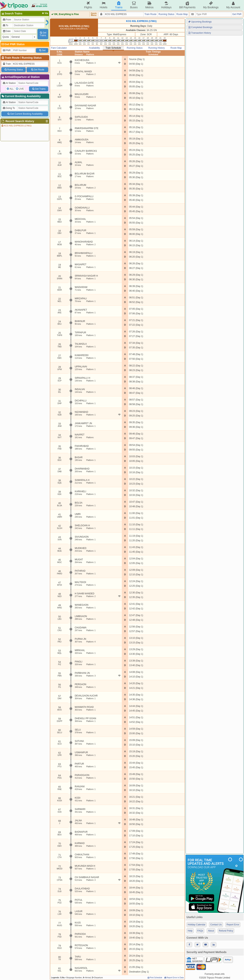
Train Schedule (113, 48)
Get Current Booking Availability (25, 114)
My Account (233, 5)
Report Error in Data (174, 978)
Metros (149, 5)
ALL (12, 89)
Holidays (166, 5)
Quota (6, 37)
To (5, 25)
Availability (94, 48)
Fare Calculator (59, 48)
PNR (7, 50)
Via (45, 13)
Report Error (233, 925)
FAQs (200, 931)
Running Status (32, 58)
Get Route (37, 70)
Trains (119, 5)
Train (7, 64)
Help (190, 931)
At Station (9, 83)
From (7, 20)
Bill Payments (187, 5)
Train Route (12, 58)
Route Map (182, 14)
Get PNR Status (13, 44)
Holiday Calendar (197, 925)
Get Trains (39, 89)
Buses (134, 5)
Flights (88, 5)
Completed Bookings (200, 27)
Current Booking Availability (21, 96)
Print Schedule (155, 978)
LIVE (21, 89)
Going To (9, 108)
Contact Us (216, 925)
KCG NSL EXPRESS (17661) (16, 126)
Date (7, 31)
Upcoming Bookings (200, 22)
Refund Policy (226, 931)
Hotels (104, 5)
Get (42, 50)
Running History (156, 48)
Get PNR (237, 14)
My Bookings (211, 5)
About (211, 931)
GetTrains (43, 34)
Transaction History (199, 33)
